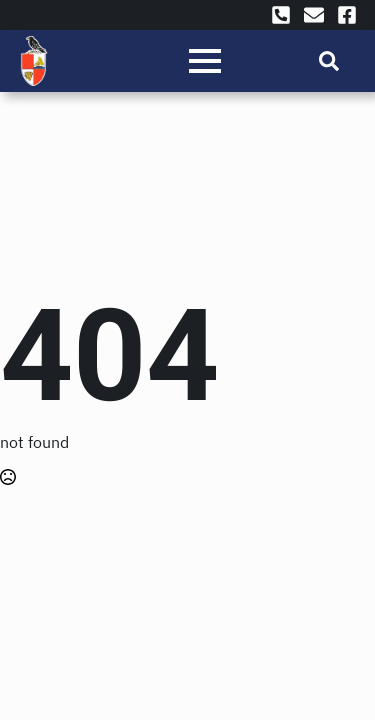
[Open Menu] (205, 61)
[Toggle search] (329, 61)
